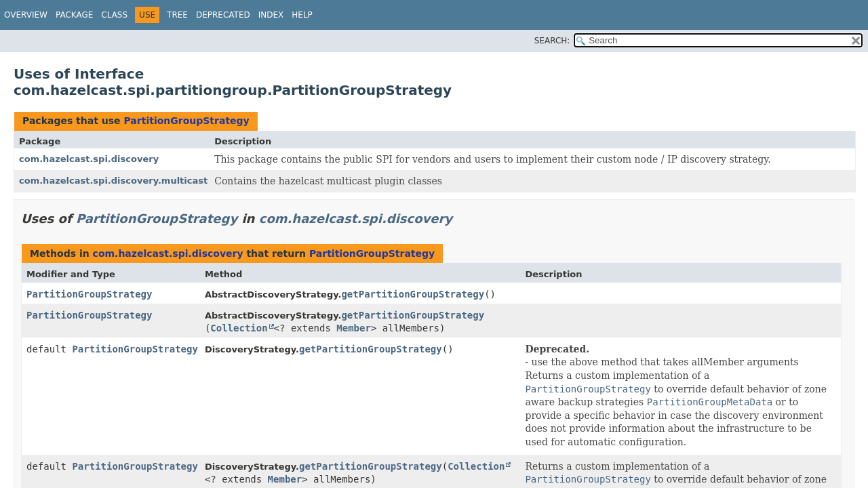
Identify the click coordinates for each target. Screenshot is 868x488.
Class (114, 15)
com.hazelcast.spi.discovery (89, 159)
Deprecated (223, 15)
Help (302, 15)
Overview (26, 15)
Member (354, 328)
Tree (177, 15)
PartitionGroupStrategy (186, 121)
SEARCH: (552, 41)
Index (271, 15)
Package (74, 15)
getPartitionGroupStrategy (413, 294)
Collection (239, 328)
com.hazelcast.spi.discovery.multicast (113, 181)
